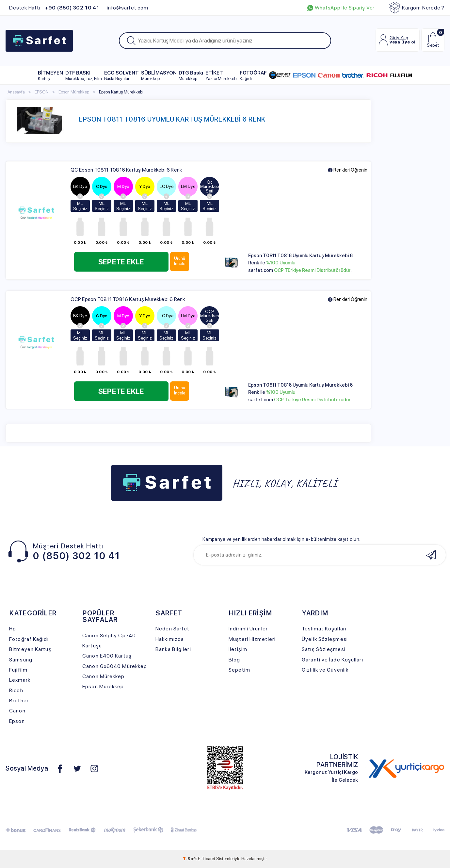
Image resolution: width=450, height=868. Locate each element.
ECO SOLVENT (121, 75)
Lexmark (20, 680)
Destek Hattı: (54, 8)
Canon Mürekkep (103, 676)
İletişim (238, 649)
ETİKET (221, 75)
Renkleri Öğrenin (347, 170)
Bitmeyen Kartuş (30, 649)
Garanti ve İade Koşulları (332, 660)
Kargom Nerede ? (417, 8)
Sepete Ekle (122, 262)
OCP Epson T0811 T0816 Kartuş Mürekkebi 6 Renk (128, 299)
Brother (19, 701)
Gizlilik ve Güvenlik (325, 670)
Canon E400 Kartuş (107, 656)
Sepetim (239, 670)
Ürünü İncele (181, 261)
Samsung (21, 660)
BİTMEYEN (50, 75)
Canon (17, 711)
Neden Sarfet (172, 629)
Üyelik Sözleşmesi (325, 639)
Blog (234, 660)
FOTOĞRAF (253, 75)
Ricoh (16, 690)
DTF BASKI (84, 75)
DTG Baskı (191, 75)
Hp (13, 629)
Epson (17, 721)
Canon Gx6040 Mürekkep (115, 666)
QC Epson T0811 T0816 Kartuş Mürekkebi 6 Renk (126, 170)
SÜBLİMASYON (159, 75)
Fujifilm (18, 670)
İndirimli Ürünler (248, 629)
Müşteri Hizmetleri (252, 639)
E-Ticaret (207, 859)
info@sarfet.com (128, 8)
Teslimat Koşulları (324, 629)
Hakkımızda (170, 639)
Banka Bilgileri (173, 649)
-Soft (190, 859)
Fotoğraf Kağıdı (29, 639)
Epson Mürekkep (103, 686)
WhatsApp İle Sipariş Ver (341, 8)
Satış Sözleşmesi (324, 649)
